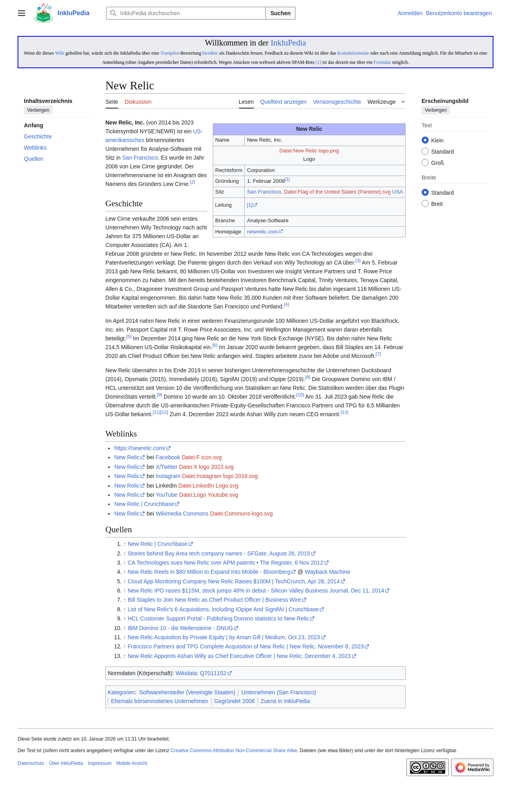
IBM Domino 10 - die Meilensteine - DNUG (180, 628)
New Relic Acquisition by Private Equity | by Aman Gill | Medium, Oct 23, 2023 (224, 637)
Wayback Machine (327, 572)
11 (156, 412)
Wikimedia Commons (182, 514)
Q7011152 (213, 673)
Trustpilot (170, 53)
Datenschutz (31, 763)
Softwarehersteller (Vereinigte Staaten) (187, 692)
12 (164, 412)
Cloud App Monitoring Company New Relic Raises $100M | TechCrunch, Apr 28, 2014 (234, 581)
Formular (382, 62)
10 (300, 394)
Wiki (60, 53)
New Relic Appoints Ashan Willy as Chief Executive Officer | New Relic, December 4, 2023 (239, 656)
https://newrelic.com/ (140, 448)
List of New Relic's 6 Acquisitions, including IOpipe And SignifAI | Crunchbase (223, 609)
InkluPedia (288, 43)
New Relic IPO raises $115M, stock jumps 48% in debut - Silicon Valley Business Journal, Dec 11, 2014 (256, 591)
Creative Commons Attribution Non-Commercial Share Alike (234, 751)
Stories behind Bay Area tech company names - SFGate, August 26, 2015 (219, 553)
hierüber (210, 53)
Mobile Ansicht (132, 763)
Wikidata (186, 673)
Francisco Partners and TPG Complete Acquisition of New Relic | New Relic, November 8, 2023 (246, 646)
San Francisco (264, 192)
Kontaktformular (353, 53)
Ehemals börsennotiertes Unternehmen (160, 701)
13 (344, 412)
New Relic (127, 457)
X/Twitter (166, 467)
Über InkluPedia (66, 763)
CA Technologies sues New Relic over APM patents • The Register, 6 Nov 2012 (226, 563)
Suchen (280, 13)
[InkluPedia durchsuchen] (186, 13)
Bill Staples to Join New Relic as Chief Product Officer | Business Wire (214, 600)
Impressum (100, 763)
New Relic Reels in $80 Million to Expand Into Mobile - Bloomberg (209, 572)
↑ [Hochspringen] (125, 544)
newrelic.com (263, 232)
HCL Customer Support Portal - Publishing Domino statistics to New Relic (219, 618)
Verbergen (38, 111)
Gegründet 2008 (235, 701)
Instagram (168, 476)
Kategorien (121, 692)
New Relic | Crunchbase (144, 504)
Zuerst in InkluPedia (285, 701)
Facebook (168, 457)
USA (397, 192)
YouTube (167, 495)
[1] (318, 62)
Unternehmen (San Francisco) (279, 692)
